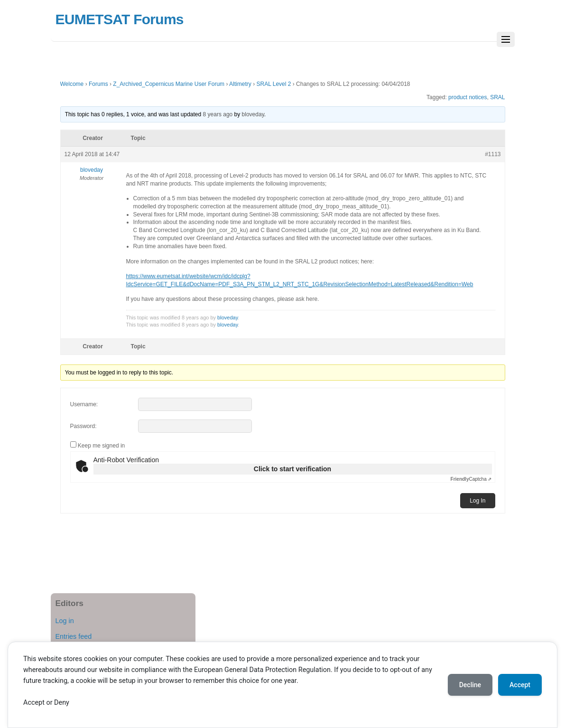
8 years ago (218, 114)
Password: (83, 426)
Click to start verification (292, 469)
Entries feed (74, 636)
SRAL (497, 97)
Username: (84, 404)
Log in (65, 621)
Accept (520, 685)
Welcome (72, 84)
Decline (470, 685)
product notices (468, 97)
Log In (477, 501)
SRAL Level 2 (273, 84)
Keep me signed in (101, 446)
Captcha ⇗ (471, 479)
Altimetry (240, 84)
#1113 (493, 154)
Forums (98, 84)
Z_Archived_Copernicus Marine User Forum (169, 84)
